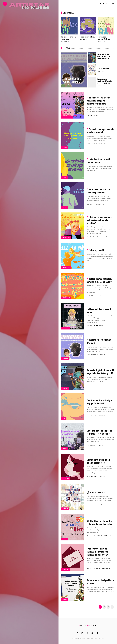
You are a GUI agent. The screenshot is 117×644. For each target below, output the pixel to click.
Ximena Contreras (92, 144)
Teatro (65, 539)
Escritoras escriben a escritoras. (69, 38)
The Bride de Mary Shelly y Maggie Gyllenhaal (99, 402)
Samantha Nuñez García (94, 568)
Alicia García (90, 204)
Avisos (65, 147)
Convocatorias (67, 117)
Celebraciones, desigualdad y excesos (100, 582)
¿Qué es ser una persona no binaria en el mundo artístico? (99, 220)
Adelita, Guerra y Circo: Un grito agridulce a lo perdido (99, 522)
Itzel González (91, 326)
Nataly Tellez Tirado (92, 355)
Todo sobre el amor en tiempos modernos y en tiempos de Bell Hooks (97, 551)
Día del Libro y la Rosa (87, 37)
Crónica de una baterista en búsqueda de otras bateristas (104, 81)
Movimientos (66, 238)
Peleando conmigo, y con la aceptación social (100, 131)
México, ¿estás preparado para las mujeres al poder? (99, 280)
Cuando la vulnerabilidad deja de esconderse (98, 461)
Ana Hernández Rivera (93, 237)
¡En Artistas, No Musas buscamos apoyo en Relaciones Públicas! (98, 100)
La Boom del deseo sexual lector (99, 310)
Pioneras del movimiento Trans (104, 38)
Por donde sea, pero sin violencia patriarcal (98, 191)
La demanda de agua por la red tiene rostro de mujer (99, 432)
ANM (88, 115)
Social (65, 177)
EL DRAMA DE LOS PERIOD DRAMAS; (72, 80)
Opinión (65, 449)
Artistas (65, 358)
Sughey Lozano (91, 264)
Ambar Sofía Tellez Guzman (94, 536)
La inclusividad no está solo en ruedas (98, 161)
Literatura (66, 328)
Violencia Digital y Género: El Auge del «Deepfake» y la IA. (103, 56)
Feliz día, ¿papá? (96, 250)
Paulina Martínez (92, 415)
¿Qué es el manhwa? (104, 69)
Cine (64, 418)
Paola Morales (91, 445)
